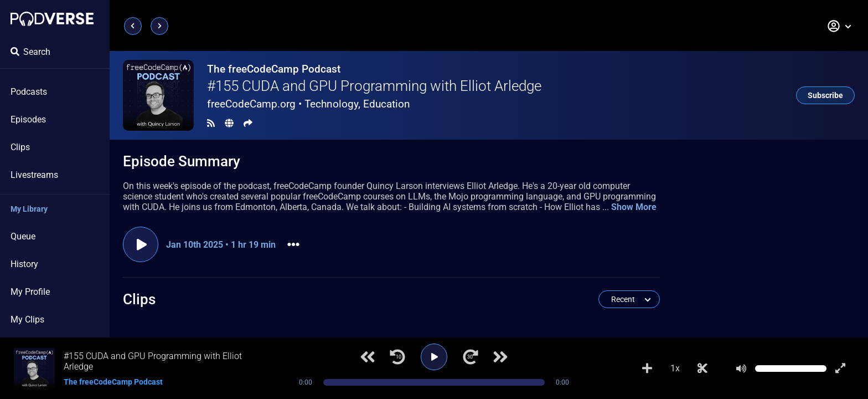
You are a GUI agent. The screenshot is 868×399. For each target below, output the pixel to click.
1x (675, 368)
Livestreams (34, 175)
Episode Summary (182, 161)
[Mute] (741, 369)
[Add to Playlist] (647, 369)
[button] (840, 26)
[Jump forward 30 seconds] (471, 357)
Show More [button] (634, 207)
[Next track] (500, 357)
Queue (23, 236)
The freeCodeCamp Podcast (274, 69)
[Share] (248, 123)
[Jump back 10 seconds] (397, 357)
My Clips (27, 319)
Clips (20, 147)
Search (30, 52)
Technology (331, 104)
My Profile (30, 292)
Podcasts (29, 92)
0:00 (306, 382)
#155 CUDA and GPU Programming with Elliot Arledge (374, 86)
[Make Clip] (702, 369)
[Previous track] (368, 357)
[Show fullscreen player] (840, 369)
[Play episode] (141, 244)
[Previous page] (133, 26)
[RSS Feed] (211, 123)
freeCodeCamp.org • (309, 104)
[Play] (434, 357)
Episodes (28, 119)
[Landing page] (52, 19)
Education (387, 104)
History (24, 264)
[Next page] (159, 26)
